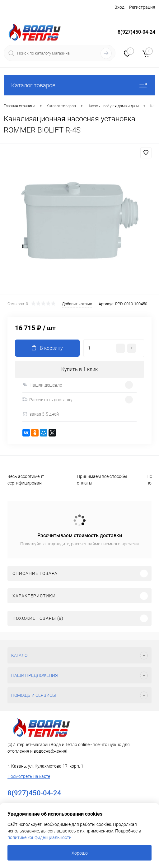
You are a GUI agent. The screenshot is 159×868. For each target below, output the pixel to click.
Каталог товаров (79, 85)
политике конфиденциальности (40, 837)
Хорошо (80, 853)
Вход (119, 7)
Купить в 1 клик (79, 369)
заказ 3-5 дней (41, 414)
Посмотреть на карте (29, 776)
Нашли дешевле (42, 385)
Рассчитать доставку (47, 400)
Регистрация (142, 7)
